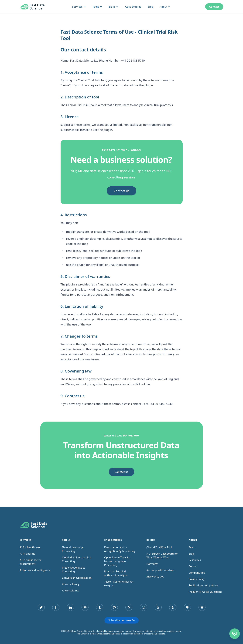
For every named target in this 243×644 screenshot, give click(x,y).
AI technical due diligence (35, 570)
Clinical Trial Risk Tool (159, 547)
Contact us (122, 191)
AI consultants (70, 590)
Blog (150, 7)
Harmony (152, 564)
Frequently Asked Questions (205, 592)
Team (192, 547)
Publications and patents (203, 585)
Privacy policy (197, 579)
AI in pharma (28, 554)
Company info (197, 573)
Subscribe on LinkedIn (121, 620)
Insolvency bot (155, 577)
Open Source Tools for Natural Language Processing (117, 561)
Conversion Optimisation (77, 578)
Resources (195, 560)
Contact (214, 7)
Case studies (133, 7)
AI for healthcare (30, 547)
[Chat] (235, 634)
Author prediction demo (161, 570)
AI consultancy (71, 584)
